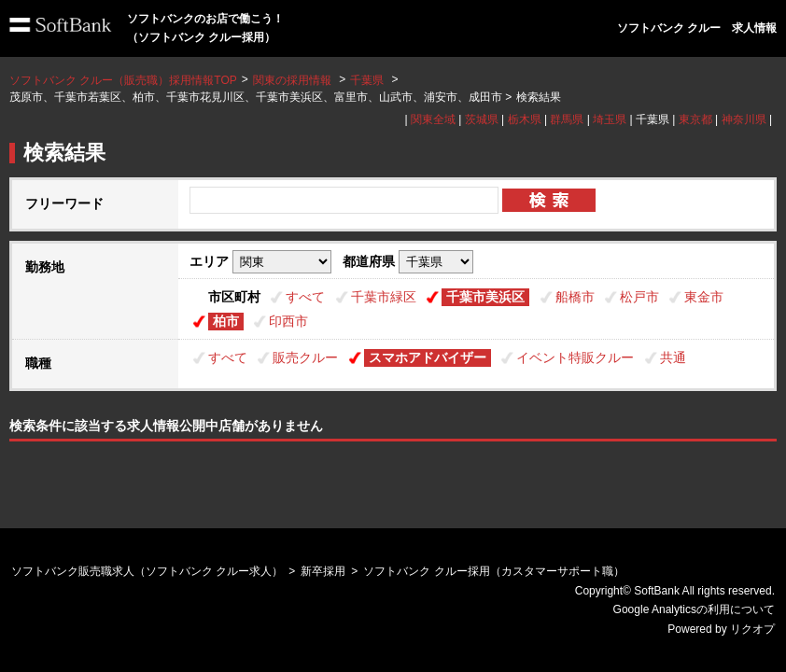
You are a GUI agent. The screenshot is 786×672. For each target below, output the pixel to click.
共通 (673, 357)
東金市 (704, 297)
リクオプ (752, 629)
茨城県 (482, 119)
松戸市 (639, 297)
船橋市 (575, 297)
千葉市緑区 (384, 297)
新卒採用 (323, 571)
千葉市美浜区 (485, 297)
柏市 (226, 321)
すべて (305, 297)
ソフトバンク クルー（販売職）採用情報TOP (123, 80)
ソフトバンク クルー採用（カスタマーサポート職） (493, 571)
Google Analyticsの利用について (694, 609)
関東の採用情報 (294, 80)
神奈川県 (744, 119)
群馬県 (567, 119)
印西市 (288, 321)
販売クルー (305, 357)
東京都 (695, 119)
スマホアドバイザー (428, 357)
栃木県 (525, 119)
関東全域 (433, 119)
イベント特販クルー (575, 357)
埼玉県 (610, 119)
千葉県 (367, 80)
